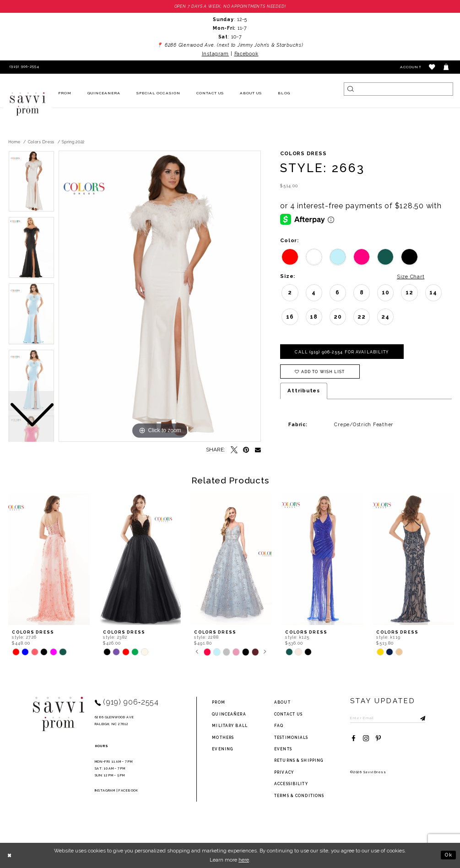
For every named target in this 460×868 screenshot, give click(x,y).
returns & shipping (299, 761)
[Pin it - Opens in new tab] (246, 450)
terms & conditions (299, 796)
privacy (284, 772)
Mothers (223, 738)
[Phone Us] (23, 67)
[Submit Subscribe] (419, 718)
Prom (218, 703)
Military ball (230, 726)
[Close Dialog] (10, 855)
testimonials (291, 738)
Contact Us (288, 714)
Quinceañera (229, 714)
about (282, 703)
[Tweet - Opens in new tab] (234, 450)
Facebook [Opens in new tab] (246, 54)
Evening (222, 749)
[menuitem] (65, 94)
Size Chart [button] (410, 277)
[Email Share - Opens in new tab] (258, 450)
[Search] (398, 89)
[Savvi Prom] (27, 104)
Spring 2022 (73, 142)
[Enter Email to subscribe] (388, 718)
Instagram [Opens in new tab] (216, 54)
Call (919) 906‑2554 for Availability (342, 352)
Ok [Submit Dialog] (449, 855)
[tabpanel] (160, 297)
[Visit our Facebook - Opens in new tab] (354, 739)
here (244, 860)
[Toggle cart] (446, 67)
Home (14, 142)
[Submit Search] (350, 89)
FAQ (279, 726)
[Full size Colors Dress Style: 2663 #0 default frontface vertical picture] (160, 297)
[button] (432, 67)
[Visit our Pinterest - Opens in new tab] (378, 739)
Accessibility (291, 784)
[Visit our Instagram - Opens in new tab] (366, 739)
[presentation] (49, 560)
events (283, 749)
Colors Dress (41, 142)
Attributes (303, 391)
